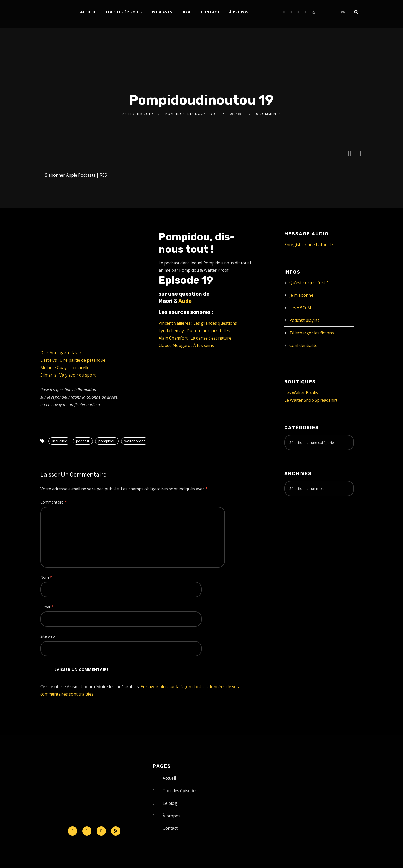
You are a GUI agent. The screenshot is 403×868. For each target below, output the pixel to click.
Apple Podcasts (81, 175)
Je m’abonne (301, 295)
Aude (185, 301)
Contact (210, 12)
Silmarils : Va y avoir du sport (68, 375)
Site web (48, 636)
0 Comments (268, 114)
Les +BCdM (300, 308)
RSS (103, 175)
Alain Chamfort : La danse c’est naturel (195, 338)
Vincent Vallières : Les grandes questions (198, 323)
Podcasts (162, 12)
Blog (187, 12)
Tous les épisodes (124, 12)
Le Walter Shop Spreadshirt (311, 400)
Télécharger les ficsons (312, 333)
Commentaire (53, 502)
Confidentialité (303, 345)
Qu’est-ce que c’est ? (309, 282)
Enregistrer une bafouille (309, 245)
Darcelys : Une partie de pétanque (73, 360)
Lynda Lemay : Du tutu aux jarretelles (194, 331)
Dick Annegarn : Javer (61, 353)
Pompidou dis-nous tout (191, 114)
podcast (83, 441)
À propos (239, 12)
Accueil (88, 12)
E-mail (47, 607)
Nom (46, 577)
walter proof (135, 441)
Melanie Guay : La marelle (65, 368)
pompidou (107, 441)
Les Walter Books (301, 393)
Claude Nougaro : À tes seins (186, 345)
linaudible (59, 441)
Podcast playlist (304, 320)
